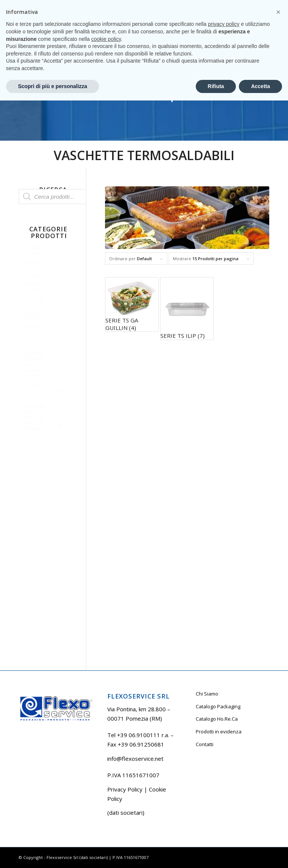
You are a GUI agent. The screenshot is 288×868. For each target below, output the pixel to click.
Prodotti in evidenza (219, 732)
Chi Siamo (207, 694)
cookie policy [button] (106, 806)
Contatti (205, 744)
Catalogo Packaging (218, 706)
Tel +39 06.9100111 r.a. (41, 5)
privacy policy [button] (224, 792)
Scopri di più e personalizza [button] (52, 853)
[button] (278, 780)
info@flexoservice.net (135, 759)
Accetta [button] (260, 853)
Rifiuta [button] (216, 853)
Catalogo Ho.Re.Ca (217, 719)
